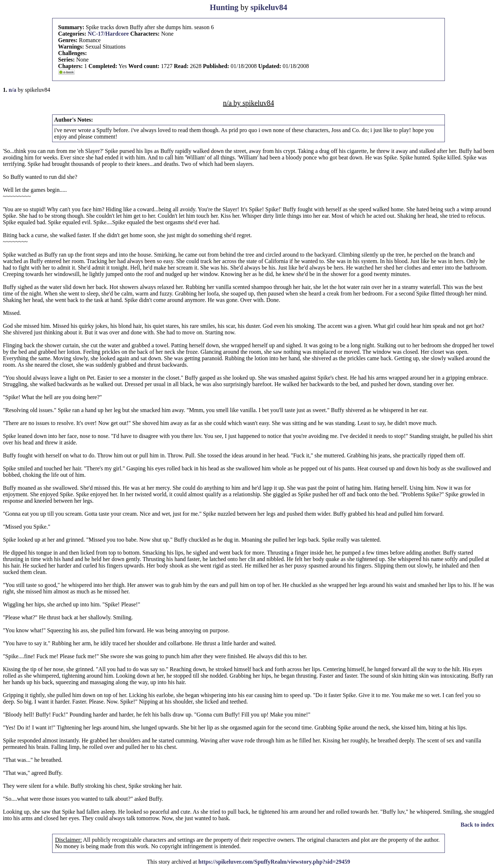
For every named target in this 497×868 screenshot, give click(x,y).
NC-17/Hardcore (108, 34)
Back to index (477, 825)
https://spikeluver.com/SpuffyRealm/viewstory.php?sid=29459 (274, 862)
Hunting (224, 7)
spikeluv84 (269, 7)
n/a (12, 90)
